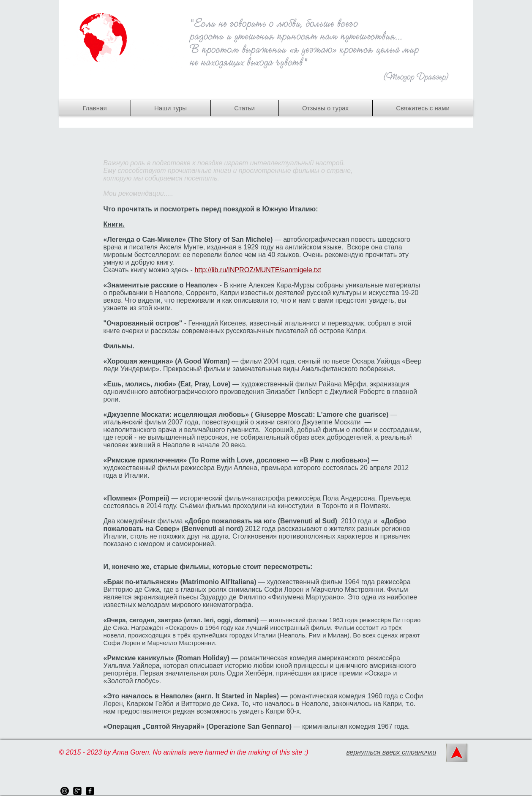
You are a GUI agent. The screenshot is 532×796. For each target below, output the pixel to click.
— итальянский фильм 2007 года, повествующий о (250, 418)
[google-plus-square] (77, 791)
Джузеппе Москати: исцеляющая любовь (176, 414)
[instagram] (65, 791)
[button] (171, 108)
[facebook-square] (90, 791)
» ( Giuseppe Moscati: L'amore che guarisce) (318, 414)
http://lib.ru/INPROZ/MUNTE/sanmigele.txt (258, 270)
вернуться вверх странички (391, 752)
